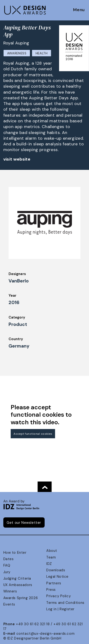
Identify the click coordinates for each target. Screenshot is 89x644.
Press (51, 590)
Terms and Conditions (65, 603)
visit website (17, 159)
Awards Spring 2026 (21, 598)
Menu (79, 10)
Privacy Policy (59, 596)
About (52, 551)
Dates (9, 559)
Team (51, 557)
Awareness (17, 53)
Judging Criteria (17, 578)
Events (9, 604)
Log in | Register (60, 609)
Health (42, 53)
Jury (7, 572)
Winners (10, 591)
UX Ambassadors (18, 585)
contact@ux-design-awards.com (46, 634)
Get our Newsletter (24, 523)
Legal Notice (57, 577)
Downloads (56, 570)
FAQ (7, 565)
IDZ (49, 564)
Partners (54, 583)
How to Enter (15, 553)
